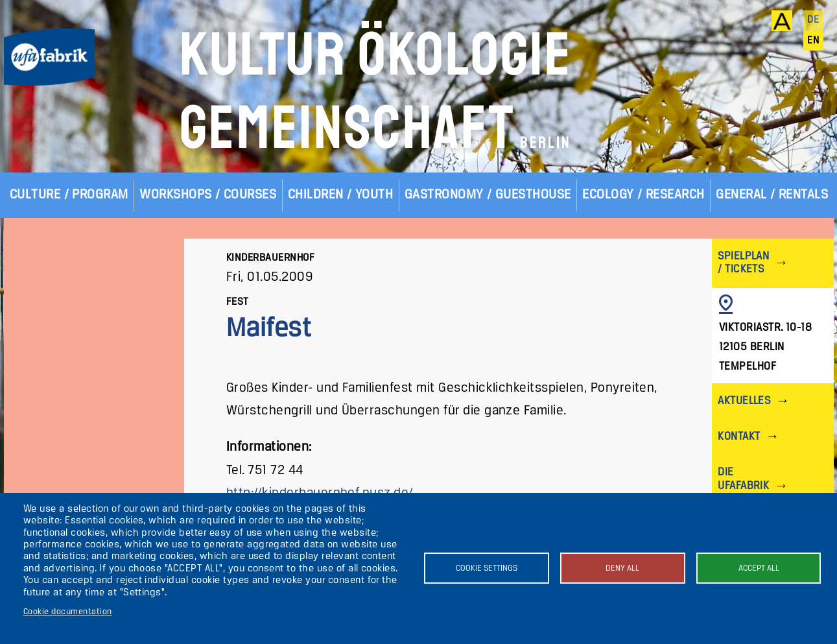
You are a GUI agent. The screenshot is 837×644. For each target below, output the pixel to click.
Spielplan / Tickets (743, 263)
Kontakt (739, 437)
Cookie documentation (68, 612)
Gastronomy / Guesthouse (488, 195)
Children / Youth (341, 195)
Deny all (622, 568)
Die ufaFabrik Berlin (743, 485)
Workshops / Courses (208, 195)
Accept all (759, 568)
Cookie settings (487, 568)
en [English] (813, 41)
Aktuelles (744, 401)
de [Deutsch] (813, 20)
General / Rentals (772, 195)
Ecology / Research (643, 195)
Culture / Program (69, 195)
